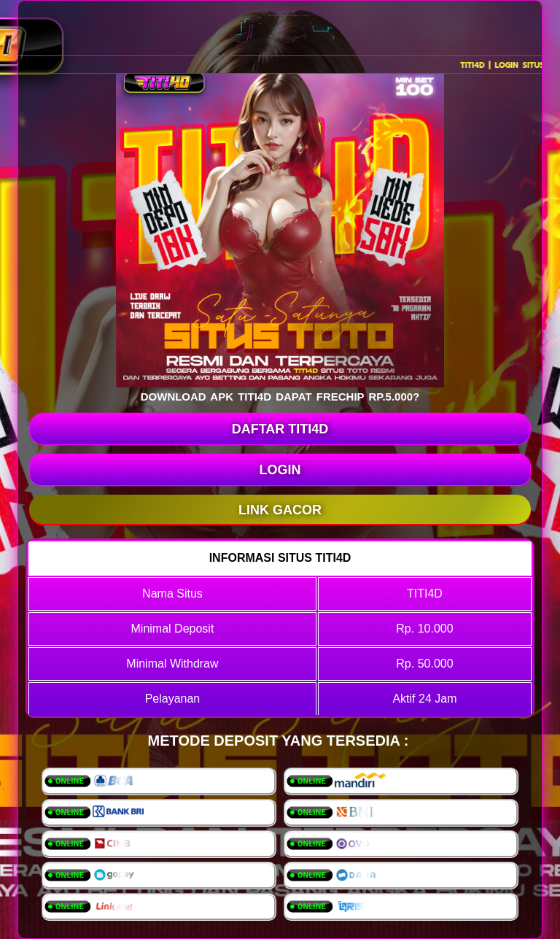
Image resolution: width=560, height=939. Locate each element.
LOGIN (280, 470)
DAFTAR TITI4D (280, 429)
